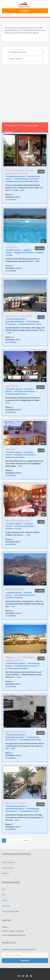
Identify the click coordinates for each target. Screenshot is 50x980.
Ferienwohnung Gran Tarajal (30, 740)
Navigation (25, 11)
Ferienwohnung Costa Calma (30, 324)
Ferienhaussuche (8, 868)
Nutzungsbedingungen (10, 911)
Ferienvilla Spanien (14, 592)
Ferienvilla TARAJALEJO (14, 597)
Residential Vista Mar (16, 732)
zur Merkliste (11, 200)
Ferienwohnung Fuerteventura (26, 179)
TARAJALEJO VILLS (15, 590)
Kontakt (5, 900)
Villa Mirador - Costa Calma (19, 316)
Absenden (25, 960)
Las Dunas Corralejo (15, 803)
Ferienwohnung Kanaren (15, 321)
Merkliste (5, 873)
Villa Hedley (11, 247)
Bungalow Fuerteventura (24, 252)
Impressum (6, 906)
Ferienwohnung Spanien (16, 176)
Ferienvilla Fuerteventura (24, 595)
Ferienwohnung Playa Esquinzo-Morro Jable (22, 181)
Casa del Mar (12, 386)
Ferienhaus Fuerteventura (25, 391)
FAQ (3, 895)
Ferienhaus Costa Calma (15, 457)
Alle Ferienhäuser (8, 862)
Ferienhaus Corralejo (13, 529)
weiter (26, 840)
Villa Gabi (10, 449)
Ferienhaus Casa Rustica (18, 521)
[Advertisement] (25, 96)
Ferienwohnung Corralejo (29, 811)
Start (4, 889)
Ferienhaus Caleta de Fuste (16, 394)
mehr (22, 190)
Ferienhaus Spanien (14, 389)
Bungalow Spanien (14, 250)
